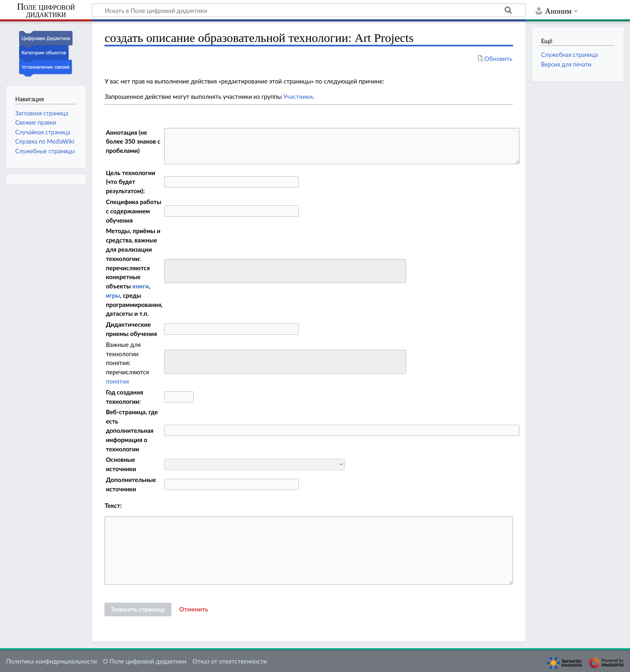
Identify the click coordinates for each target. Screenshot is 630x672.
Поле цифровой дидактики (46, 11)
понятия (117, 381)
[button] (194, 609)
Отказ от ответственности (229, 661)
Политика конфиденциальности (51, 661)
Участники (298, 96)
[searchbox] (172, 270)
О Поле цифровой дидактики (145, 661)
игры (113, 295)
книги (141, 286)
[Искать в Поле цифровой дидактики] (309, 10)
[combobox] (285, 271)
